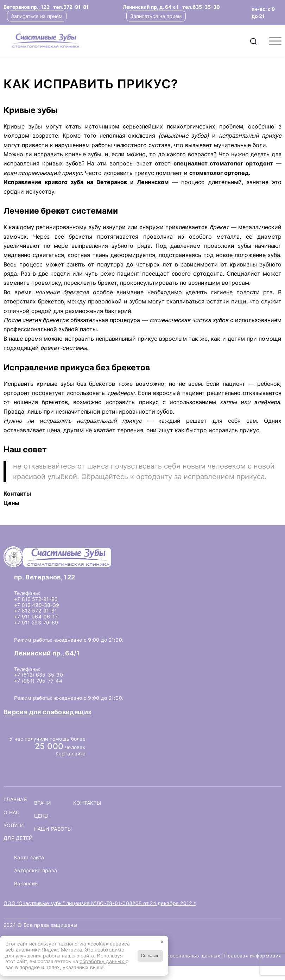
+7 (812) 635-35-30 (39, 675)
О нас (11, 812)
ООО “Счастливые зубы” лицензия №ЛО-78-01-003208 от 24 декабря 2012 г (100, 903)
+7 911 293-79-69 (36, 623)
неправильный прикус (126, 339)
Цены (42, 816)
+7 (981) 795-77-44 (38, 681)
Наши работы (53, 829)
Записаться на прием (37, 16)
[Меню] (272, 41)
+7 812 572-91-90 (36, 599)
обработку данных (103, 961)
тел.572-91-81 (71, 7)
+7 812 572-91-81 (36, 611)
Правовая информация (253, 956)
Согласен (150, 956)
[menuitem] (254, 41)
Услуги (14, 825)
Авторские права (36, 870)
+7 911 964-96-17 (36, 617)
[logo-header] (86, 41)
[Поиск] (254, 41)
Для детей (18, 838)
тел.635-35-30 (201, 7)
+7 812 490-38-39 (37, 605)
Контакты (87, 803)
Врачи (43, 803)
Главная (15, 799)
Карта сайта (71, 753)
